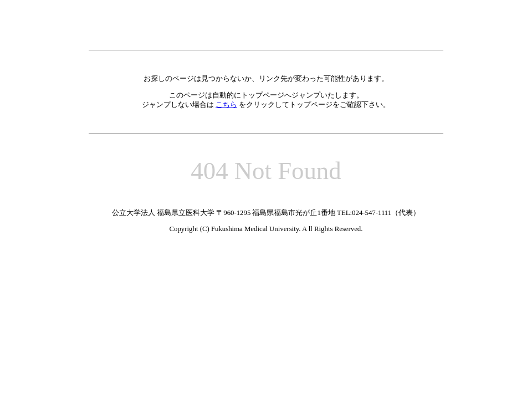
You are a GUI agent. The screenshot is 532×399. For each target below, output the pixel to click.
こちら (226, 105)
